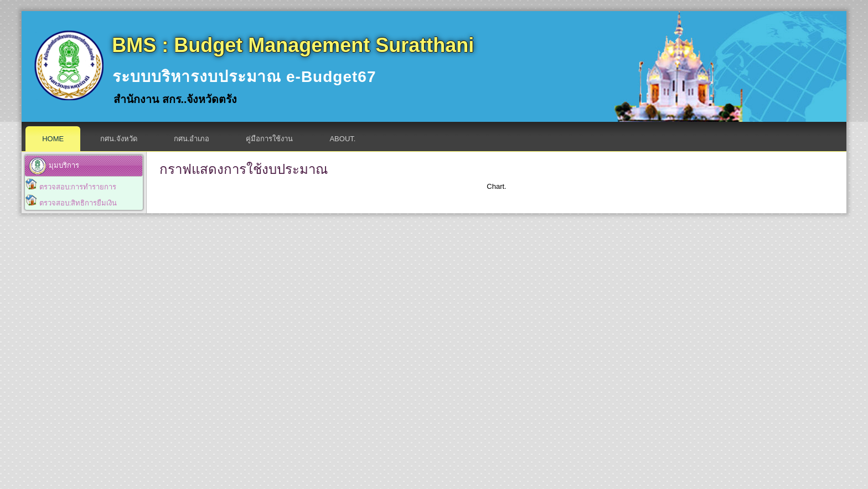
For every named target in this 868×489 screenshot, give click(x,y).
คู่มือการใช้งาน (269, 139)
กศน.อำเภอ (192, 139)
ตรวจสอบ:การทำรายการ (78, 187)
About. (342, 139)
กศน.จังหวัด (119, 139)
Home (53, 139)
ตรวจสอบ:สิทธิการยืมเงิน (78, 203)
